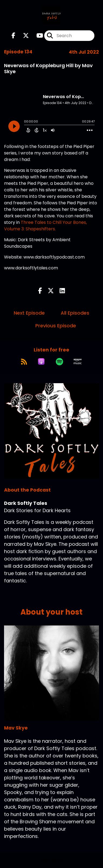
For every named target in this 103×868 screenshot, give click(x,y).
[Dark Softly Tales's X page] (23, 36)
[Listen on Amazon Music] (78, 362)
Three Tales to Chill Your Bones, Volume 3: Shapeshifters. (45, 226)
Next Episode (29, 313)
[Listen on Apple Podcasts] (41, 362)
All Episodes (75, 313)
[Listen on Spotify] (59, 362)
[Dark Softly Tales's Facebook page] (13, 36)
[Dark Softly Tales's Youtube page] (37, 36)
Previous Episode (56, 326)
